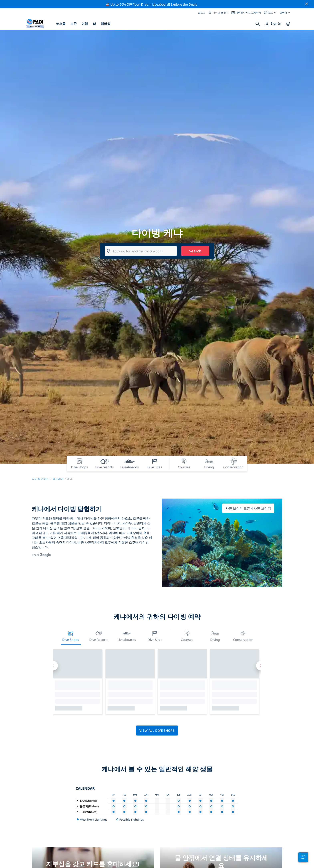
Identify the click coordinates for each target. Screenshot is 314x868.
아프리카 (58, 479)
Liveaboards (127, 636)
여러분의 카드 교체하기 (246, 13)
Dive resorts (99, 636)
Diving (215, 636)
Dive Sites (155, 636)
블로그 (202, 13)
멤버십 (106, 24)
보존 (73, 24)
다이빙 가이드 (41, 479)
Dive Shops (71, 636)
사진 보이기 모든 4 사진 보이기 (248, 508)
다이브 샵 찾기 (218, 13)
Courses (187, 636)
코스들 (61, 24)
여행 (85, 24)
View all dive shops (157, 731)
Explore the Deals (184, 4)
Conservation (243, 636)
